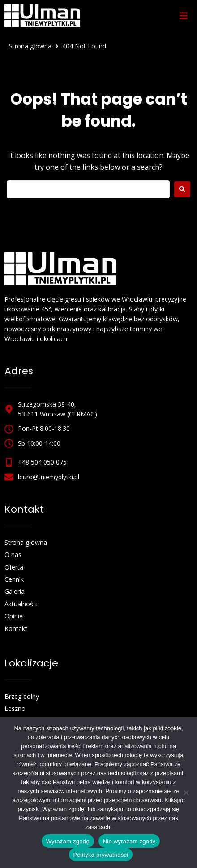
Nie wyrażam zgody (129, 841)
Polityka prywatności (101, 855)
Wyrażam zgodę (68, 841)
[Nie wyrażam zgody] (186, 793)
